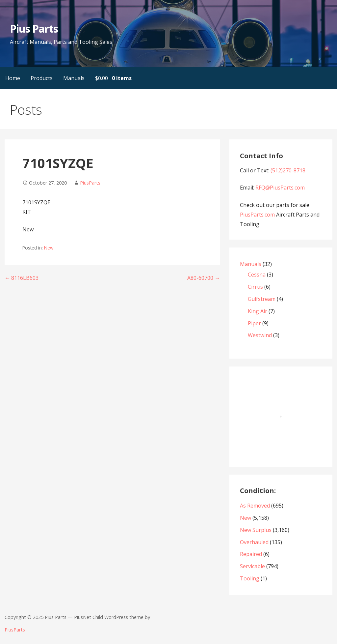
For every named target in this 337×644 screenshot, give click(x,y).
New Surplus (256, 530)
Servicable (252, 566)
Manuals (74, 78)
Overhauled (254, 542)
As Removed (255, 506)
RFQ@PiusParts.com (280, 188)
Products (42, 78)
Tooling (250, 578)
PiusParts (90, 183)
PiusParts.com (258, 215)
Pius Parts (34, 29)
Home (13, 78)
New (49, 248)
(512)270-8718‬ (288, 170)
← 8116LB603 (22, 278)
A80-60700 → (204, 278)
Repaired (251, 554)
